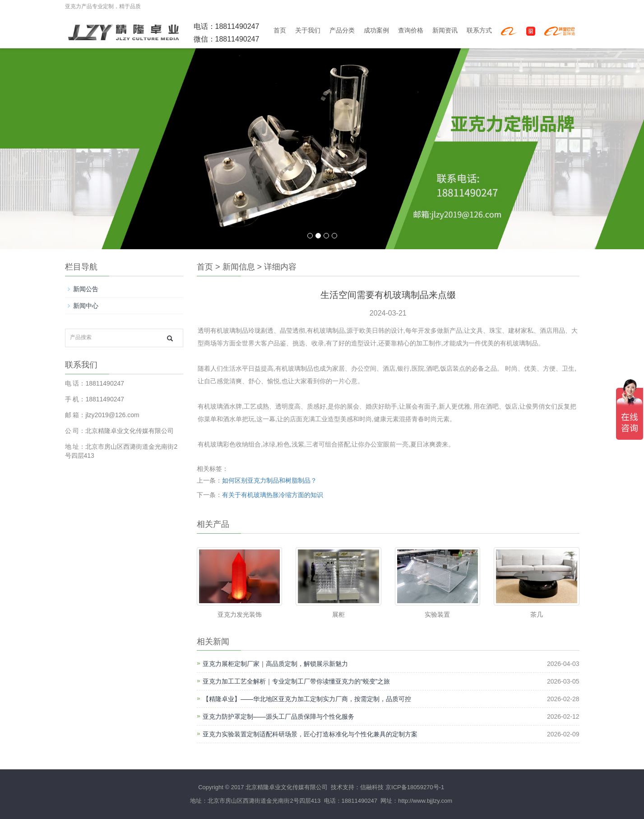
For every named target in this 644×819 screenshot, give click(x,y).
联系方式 (479, 30)
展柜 (338, 614)
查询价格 (411, 30)
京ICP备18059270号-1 (415, 787)
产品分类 (342, 30)
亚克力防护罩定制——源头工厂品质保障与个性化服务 (278, 717)
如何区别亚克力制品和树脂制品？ (269, 480)
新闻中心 (86, 306)
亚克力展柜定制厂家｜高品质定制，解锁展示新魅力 (275, 664)
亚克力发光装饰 (240, 614)
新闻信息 (239, 267)
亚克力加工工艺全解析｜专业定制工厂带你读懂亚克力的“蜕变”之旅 (296, 681)
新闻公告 (86, 289)
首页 (280, 30)
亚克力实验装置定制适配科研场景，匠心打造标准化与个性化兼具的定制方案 (310, 734)
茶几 (537, 614)
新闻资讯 (445, 30)
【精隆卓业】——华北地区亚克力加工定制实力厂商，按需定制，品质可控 (307, 699)
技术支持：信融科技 (357, 787)
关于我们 (308, 30)
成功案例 (376, 30)
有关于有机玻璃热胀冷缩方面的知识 (273, 495)
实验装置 (437, 614)
